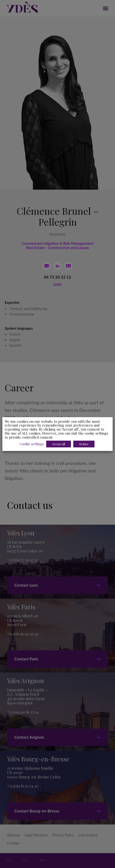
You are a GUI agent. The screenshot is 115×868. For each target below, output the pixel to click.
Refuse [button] (84, 444)
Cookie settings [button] (32, 444)
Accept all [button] (59, 444)
